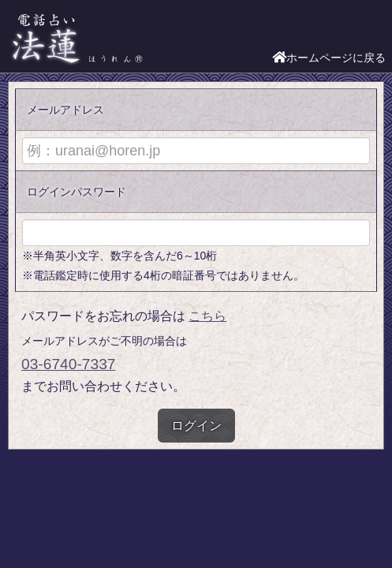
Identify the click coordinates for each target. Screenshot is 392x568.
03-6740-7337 (69, 364)
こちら (207, 316)
